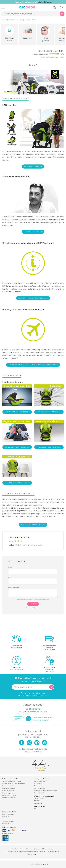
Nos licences (38, 803)
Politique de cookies (9, 788)
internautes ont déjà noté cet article (52, 57)
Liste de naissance (8, 814)
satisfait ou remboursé (16, 663)
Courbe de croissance (19, 849)
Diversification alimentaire (37, 852)
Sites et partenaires (40, 798)
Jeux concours (7, 819)
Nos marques (38, 786)
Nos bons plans (39, 783)
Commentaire (14, 587)
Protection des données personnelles (14, 783)
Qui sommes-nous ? (40, 781)
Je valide (33, 604)
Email (11, 577)
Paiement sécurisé (9, 827)
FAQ (36, 809)
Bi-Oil (57, 852)
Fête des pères (33, 854)
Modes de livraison (8, 791)
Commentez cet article (51, 51)
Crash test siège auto (34, 849)
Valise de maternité (8, 821)
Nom (11, 567)
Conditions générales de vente (12, 781)
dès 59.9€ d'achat (16, 642)
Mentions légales (39, 788)
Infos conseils (6, 816)
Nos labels (37, 801)
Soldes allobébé (39, 793)
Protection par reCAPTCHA (40, 864)
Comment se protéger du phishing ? (45, 791)
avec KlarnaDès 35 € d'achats (49, 642)
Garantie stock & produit (10, 795)
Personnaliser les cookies (10, 786)
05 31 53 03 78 (49, 671)
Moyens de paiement (9, 793)
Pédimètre (50, 852)
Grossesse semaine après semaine (17, 852)
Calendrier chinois (47, 849)
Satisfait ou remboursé (9, 798)
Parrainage (6, 824)
